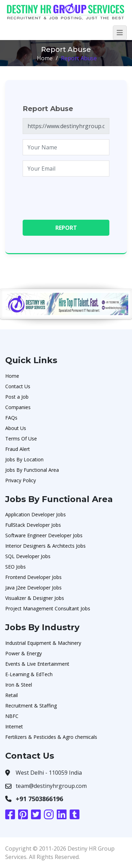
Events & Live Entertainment (37, 664)
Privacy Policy (21, 480)
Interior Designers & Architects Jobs (45, 546)
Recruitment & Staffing (31, 706)
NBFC (12, 716)
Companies (18, 407)
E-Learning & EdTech (29, 674)
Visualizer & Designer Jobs (35, 598)
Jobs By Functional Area (32, 470)
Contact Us (18, 386)
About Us (16, 428)
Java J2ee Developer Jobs (33, 588)
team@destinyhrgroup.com (51, 786)
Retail (11, 695)
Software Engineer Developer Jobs (44, 535)
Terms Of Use (21, 439)
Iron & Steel (19, 685)
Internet (14, 726)
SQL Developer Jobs (28, 556)
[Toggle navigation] (120, 33)
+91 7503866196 (39, 799)
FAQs (11, 418)
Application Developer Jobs (36, 514)
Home (45, 58)
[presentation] (76, 195)
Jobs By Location (24, 459)
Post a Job (17, 397)
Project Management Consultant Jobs (48, 608)
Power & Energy (24, 653)
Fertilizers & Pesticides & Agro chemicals (51, 737)
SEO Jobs (15, 567)
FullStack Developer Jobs (33, 525)
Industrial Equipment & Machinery (43, 643)
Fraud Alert (18, 449)
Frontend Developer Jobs (33, 577)
